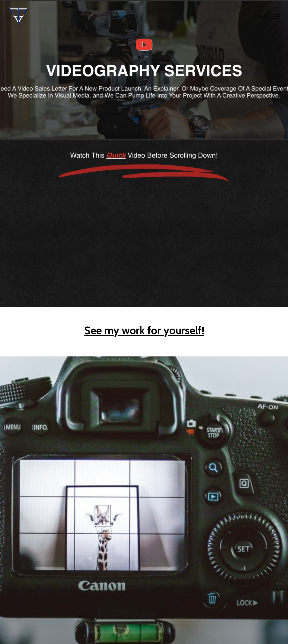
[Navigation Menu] (269, 16)
